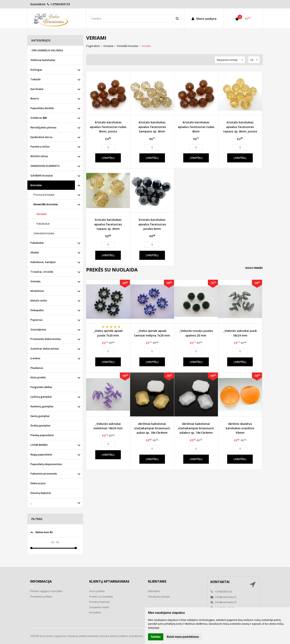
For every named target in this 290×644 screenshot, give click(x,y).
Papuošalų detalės (42, 108)
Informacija (41, 581)
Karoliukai (37, 89)
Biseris (35, 98)
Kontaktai (95, 612)
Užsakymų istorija (159, 597)
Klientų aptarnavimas (109, 581)
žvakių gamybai (40, 425)
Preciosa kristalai (44, 195)
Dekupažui (37, 310)
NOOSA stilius (39, 156)
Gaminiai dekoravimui (45, 349)
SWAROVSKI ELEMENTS (45, 166)
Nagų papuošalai (41, 454)
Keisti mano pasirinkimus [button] (183, 637)
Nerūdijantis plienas (43, 127)
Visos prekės (254, 268)
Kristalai (36, 185)
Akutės (35, 252)
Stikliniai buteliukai (43, 60)
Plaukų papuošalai (42, 435)
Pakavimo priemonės (44, 474)
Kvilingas (36, 70)
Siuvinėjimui (38, 329)
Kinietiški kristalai (46, 204)
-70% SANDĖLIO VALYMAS (47, 50)
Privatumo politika (41, 597)
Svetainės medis (99, 607)
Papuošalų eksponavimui (46, 464)
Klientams (157, 581)
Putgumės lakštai (41, 387)
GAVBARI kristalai (42, 175)
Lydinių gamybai (41, 397)
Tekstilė (35, 79)
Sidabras (39, 118)
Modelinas (37, 291)
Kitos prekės (38, 377)
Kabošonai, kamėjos (43, 262)
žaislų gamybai (40, 416)
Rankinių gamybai (42, 406)
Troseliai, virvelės (42, 272)
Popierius (36, 320)
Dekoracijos (38, 483)
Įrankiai (35, 358)
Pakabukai (43, 224)
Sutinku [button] (156, 637)
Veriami (41, 214)
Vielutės (35, 281)
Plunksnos (37, 368)
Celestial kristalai (44, 233)
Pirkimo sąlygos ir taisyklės (46, 591)
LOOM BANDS (39, 445)
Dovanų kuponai (41, 493)
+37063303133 (58, 4)
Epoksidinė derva (41, 137)
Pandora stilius (40, 147)
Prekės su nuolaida (101, 597)
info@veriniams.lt (223, 597)
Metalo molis (39, 300)
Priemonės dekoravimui (46, 339)
